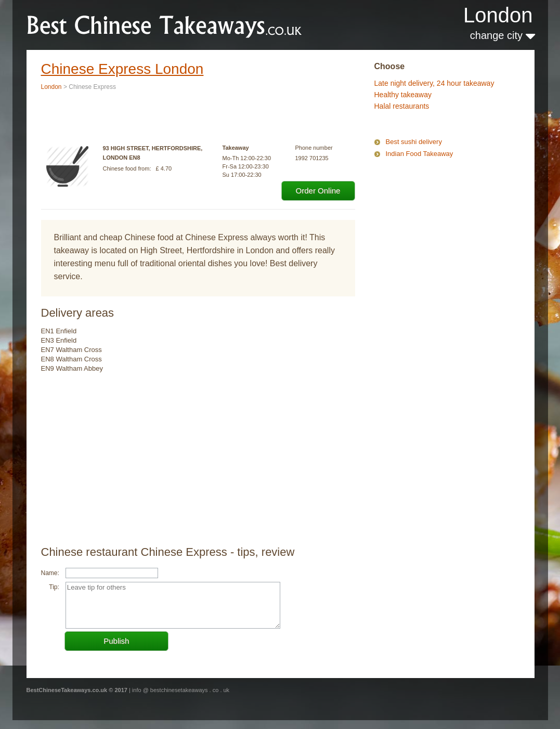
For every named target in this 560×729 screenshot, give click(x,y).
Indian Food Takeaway (420, 154)
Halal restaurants (402, 106)
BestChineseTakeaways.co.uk (165, 24)
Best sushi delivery (414, 142)
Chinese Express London (122, 69)
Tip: (54, 587)
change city (503, 35)
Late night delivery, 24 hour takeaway (434, 83)
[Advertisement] (426, 205)
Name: (50, 573)
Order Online (318, 191)
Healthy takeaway (403, 95)
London (498, 15)
